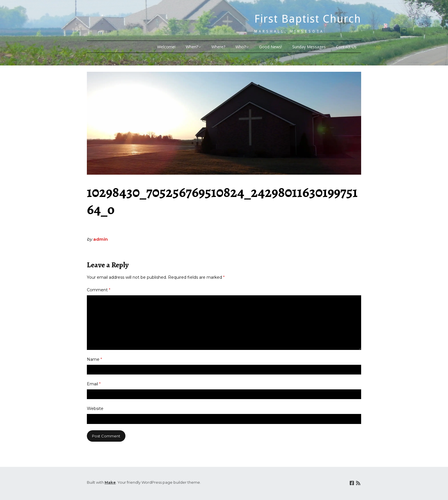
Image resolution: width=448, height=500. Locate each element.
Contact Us (346, 47)
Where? (218, 47)
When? (192, 47)
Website (95, 409)
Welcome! (166, 47)
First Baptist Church (308, 19)
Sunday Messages (309, 47)
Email (94, 384)
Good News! (271, 47)
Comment (99, 290)
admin (100, 239)
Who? (241, 47)
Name (94, 359)
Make (110, 482)
